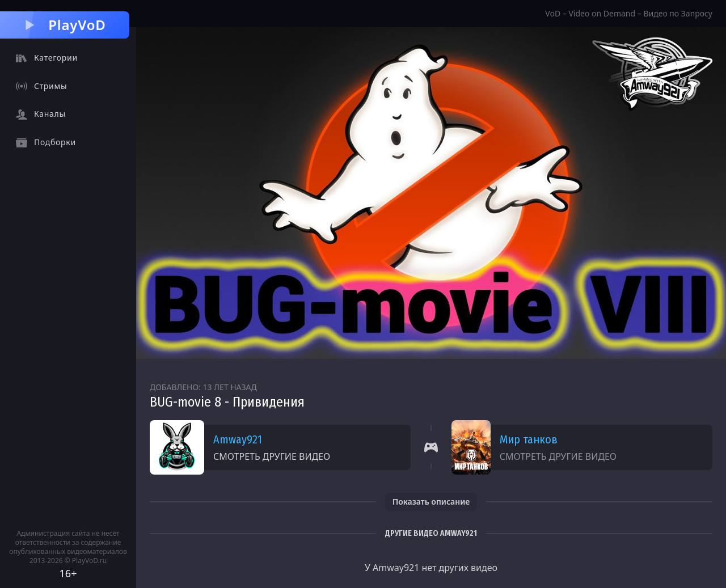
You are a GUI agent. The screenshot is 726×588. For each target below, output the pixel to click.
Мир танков (529, 439)
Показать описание (431, 502)
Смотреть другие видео (272, 456)
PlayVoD (64, 25)
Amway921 (238, 439)
